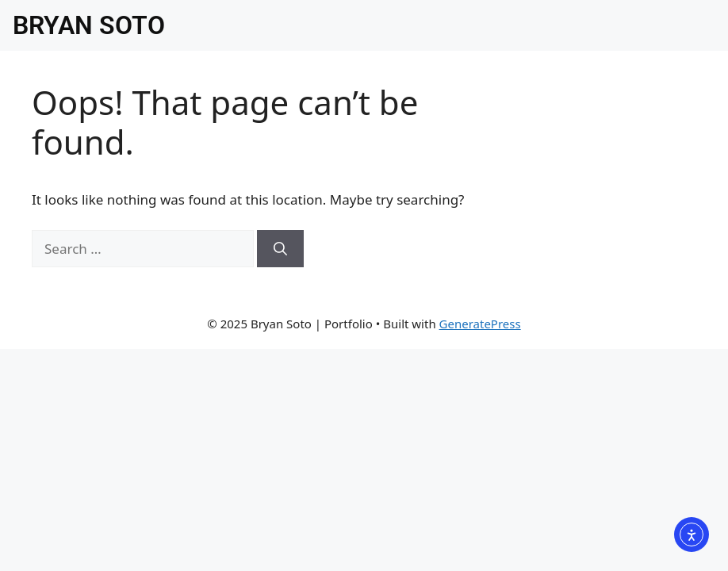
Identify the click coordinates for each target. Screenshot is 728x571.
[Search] (280, 249)
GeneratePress (480, 324)
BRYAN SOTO (89, 25)
